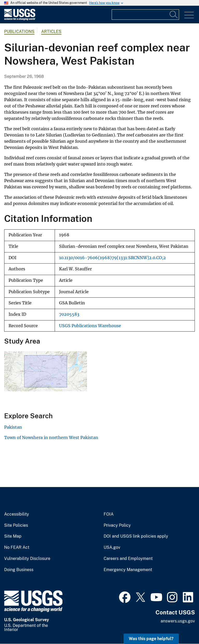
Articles (51, 32)
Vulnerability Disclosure (27, 559)
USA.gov (112, 547)
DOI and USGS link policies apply (136, 536)
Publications (19, 32)
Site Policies (16, 525)
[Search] (174, 15)
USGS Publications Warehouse (90, 326)
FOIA (109, 514)
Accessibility (17, 514)
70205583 (69, 314)
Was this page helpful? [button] (151, 639)
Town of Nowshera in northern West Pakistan (51, 437)
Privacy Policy (117, 525)
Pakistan (13, 427)
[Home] (20, 19)
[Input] (145, 15)
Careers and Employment (128, 559)
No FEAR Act (17, 547)
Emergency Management (128, 570)
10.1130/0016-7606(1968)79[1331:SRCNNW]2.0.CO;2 (112, 258)
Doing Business (19, 570)
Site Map (13, 536)
